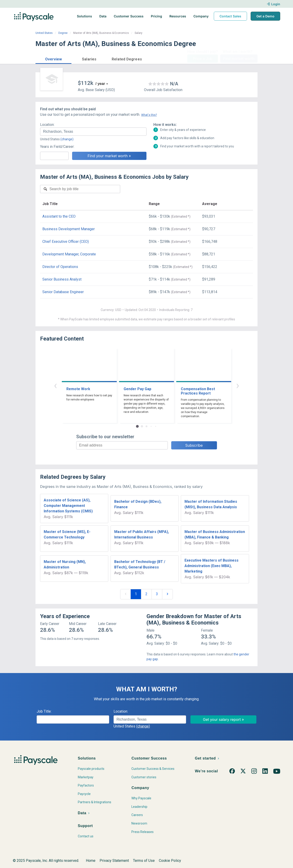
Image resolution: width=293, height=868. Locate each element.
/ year (100, 84)
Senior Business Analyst (62, 279)
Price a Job (202, 59)
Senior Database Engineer (63, 292)
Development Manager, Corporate (69, 254)
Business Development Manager (69, 229)
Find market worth (239, 59)
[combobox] (93, 132)
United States (44, 33)
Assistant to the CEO (59, 216)
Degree (63, 33)
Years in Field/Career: (57, 147)
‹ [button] (55, 385)
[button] (53, 58)
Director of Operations (60, 267)
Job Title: (44, 711)
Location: (47, 125)
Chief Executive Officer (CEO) (66, 242)
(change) (67, 139)
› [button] (238, 385)
